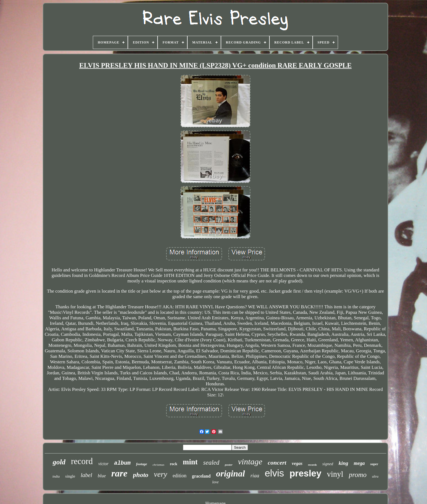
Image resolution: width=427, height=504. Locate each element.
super (374, 464)
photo (141, 475)
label (87, 475)
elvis (274, 473)
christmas (159, 465)
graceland (201, 476)
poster (229, 465)
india (56, 476)
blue (102, 476)
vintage (250, 461)
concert (277, 463)
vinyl (335, 474)
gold (59, 462)
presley (306, 473)
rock (174, 464)
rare (119, 473)
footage (142, 464)
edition (180, 476)
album (122, 463)
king (343, 463)
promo (358, 475)
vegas (297, 463)
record (82, 461)
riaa (255, 476)
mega (359, 463)
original (230, 473)
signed (328, 464)
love (215, 482)
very (161, 474)
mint (190, 462)
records (312, 465)
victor (103, 464)
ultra (375, 476)
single (70, 476)
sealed (211, 463)
